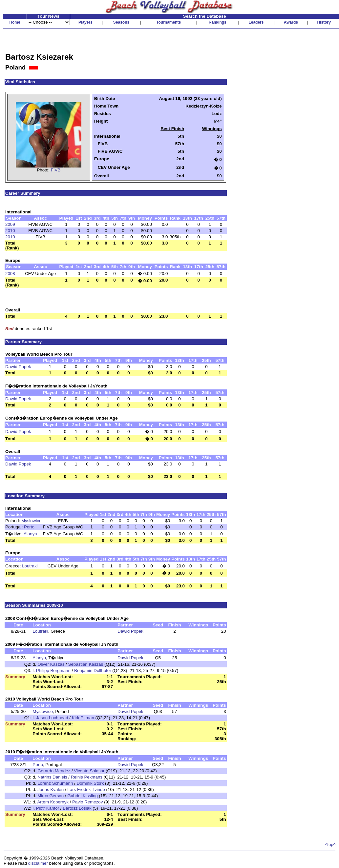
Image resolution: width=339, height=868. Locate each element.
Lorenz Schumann (55, 783)
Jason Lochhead (52, 718)
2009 (10, 224)
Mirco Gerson (51, 796)
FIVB (56, 170)
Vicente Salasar (89, 771)
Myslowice (31, 521)
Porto (29, 527)
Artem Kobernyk (53, 802)
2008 (10, 274)
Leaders (256, 22)
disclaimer (38, 863)
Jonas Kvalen (51, 789)
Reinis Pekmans (87, 777)
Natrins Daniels (52, 777)
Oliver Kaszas (51, 664)
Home (15, 22)
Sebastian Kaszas (86, 664)
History (324, 22)
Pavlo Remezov (87, 802)
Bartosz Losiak (77, 808)
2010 (10, 231)
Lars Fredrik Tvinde (86, 789)
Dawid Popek (18, 367)
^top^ (330, 845)
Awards (291, 22)
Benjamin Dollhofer (93, 671)
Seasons (121, 22)
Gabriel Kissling (83, 796)
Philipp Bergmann (53, 671)
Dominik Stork (90, 783)
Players (85, 22)
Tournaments (169, 22)
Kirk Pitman (83, 718)
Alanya (30, 534)
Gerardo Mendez (54, 771)
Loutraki (30, 566)
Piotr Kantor (48, 808)
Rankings (218, 22)
